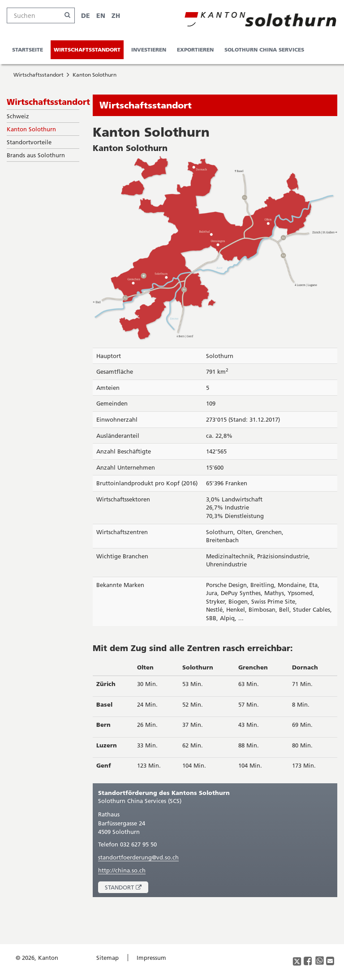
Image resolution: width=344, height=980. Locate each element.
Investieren (149, 50)
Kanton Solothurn (95, 75)
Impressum (151, 958)
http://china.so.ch (122, 870)
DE (86, 15)
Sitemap (107, 958)
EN (101, 15)
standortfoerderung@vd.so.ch (138, 857)
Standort (127, 888)
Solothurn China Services (264, 50)
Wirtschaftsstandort (87, 50)
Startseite (28, 50)
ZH (116, 15)
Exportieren (195, 50)
